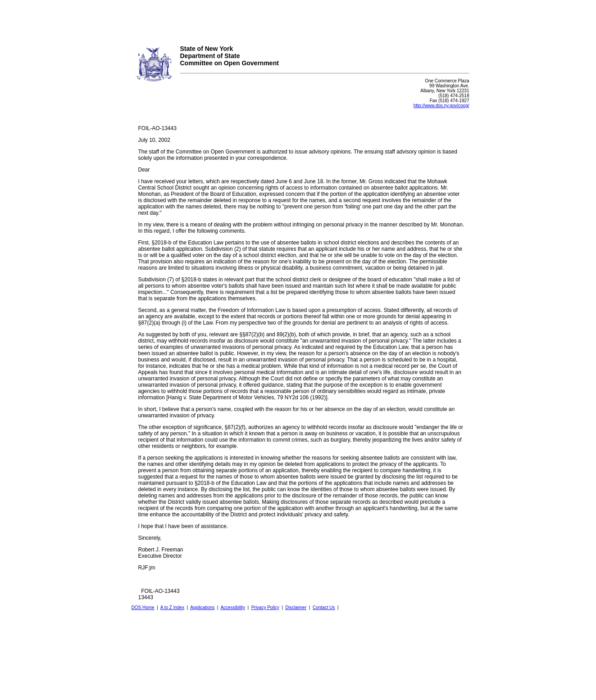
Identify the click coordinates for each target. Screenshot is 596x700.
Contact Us (324, 607)
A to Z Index (172, 607)
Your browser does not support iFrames (298, 19)
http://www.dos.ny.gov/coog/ (441, 106)
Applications (202, 607)
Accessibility (232, 607)
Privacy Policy (265, 607)
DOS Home (143, 607)
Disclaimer (296, 607)
